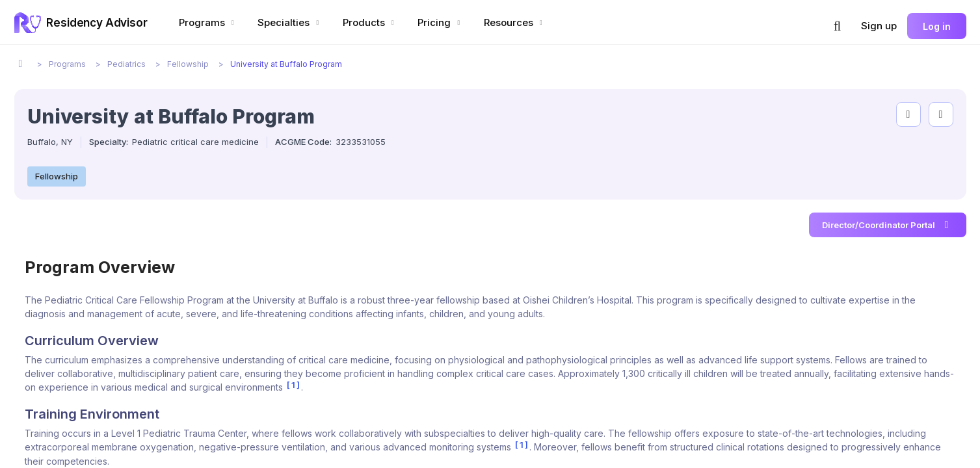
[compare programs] (941, 114)
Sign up (879, 26)
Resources (515, 22)
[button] (838, 26)
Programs (208, 22)
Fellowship (57, 176)
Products (370, 22)
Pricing (440, 22)
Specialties (290, 22)
